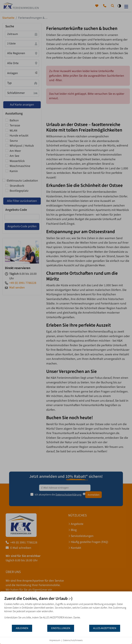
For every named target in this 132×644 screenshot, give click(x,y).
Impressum (55, 640)
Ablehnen (22, 628)
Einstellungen (61, 628)
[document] (66, 610)
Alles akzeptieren (105, 628)
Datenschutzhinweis (73, 640)
